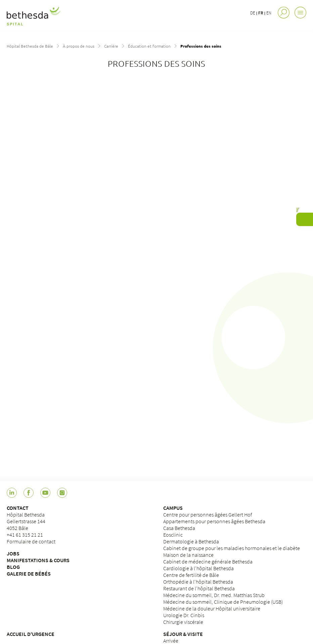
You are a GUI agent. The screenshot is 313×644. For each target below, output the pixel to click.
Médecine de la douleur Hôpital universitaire (212, 608)
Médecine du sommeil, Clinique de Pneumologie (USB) (223, 602)
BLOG (13, 567)
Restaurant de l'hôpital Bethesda (199, 588)
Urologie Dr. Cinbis (184, 615)
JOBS (13, 553)
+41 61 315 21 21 (25, 535)
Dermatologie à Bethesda (191, 541)
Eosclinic (173, 535)
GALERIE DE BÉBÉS (29, 574)
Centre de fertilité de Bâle (191, 575)
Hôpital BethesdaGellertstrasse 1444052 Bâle (26, 521)
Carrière (111, 46)
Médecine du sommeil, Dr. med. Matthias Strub (214, 595)
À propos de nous (79, 46)
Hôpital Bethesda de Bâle (30, 46)
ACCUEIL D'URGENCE (31, 634)
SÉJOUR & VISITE (183, 634)
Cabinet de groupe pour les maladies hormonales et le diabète (232, 548)
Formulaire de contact (31, 541)
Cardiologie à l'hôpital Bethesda (198, 568)
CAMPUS (173, 508)
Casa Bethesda (179, 528)
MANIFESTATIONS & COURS (38, 560)
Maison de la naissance (188, 555)
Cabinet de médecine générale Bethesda (208, 561)
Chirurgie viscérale (183, 622)
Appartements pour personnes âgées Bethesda (214, 521)
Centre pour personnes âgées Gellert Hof (208, 515)
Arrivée (171, 641)
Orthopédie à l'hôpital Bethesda (198, 582)
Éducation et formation (149, 46)
